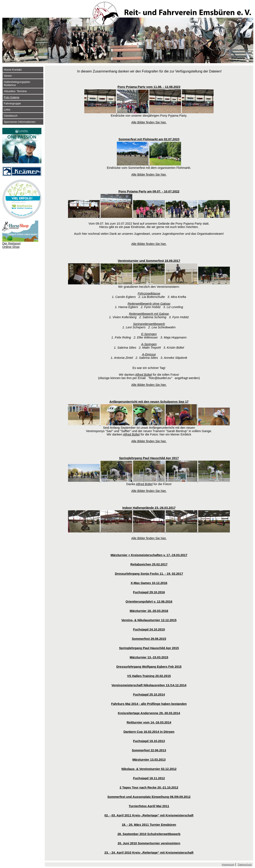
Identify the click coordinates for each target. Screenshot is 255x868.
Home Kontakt (13, 70)
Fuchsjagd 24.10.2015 (149, 629)
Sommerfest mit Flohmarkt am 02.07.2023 (149, 139)
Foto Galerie (12, 97)
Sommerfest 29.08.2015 (149, 639)
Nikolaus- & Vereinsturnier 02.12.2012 (149, 769)
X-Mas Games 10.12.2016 (149, 583)
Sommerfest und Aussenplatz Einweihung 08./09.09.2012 (149, 797)
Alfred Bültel (144, 375)
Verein (8, 76)
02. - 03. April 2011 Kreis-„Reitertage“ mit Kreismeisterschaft (149, 815)
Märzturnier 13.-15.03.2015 (149, 657)
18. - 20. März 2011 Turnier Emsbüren (149, 825)
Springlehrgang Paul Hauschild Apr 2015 (149, 648)
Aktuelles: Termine (15, 91)
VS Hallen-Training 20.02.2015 (149, 676)
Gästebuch (11, 116)
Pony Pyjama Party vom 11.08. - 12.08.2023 (149, 87)
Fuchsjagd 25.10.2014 (149, 695)
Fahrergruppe (12, 103)
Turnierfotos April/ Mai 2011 (149, 806)
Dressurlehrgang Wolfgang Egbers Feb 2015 (149, 667)
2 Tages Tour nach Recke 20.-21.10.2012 (149, 787)
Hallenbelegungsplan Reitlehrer (17, 83)
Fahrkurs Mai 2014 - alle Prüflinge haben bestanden (149, 704)
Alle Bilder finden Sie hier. (149, 122)
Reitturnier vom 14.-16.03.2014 (149, 722)
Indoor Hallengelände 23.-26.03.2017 (149, 508)
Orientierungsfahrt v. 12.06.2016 (149, 602)
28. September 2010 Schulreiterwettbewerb (149, 834)
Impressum (228, 865)
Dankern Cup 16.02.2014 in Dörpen (149, 732)
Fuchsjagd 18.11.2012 (149, 778)
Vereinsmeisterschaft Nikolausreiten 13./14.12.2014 (149, 685)
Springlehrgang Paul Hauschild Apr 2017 (149, 458)
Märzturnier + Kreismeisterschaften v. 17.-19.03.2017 (149, 555)
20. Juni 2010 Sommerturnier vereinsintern (149, 843)
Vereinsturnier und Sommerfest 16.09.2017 (149, 261)
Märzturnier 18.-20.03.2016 (149, 611)
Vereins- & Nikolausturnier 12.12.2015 (149, 620)
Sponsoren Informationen (20, 122)
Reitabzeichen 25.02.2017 (149, 564)
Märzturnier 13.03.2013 (149, 760)
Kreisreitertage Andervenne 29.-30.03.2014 (149, 713)
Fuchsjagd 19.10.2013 (149, 741)
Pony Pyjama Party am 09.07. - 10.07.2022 (149, 191)
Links (7, 110)
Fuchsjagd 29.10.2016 (149, 592)
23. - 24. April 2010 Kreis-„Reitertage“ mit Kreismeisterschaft (149, 853)
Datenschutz (245, 865)
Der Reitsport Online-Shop (11, 245)
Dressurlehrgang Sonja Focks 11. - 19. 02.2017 (149, 574)
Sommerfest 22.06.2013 (149, 750)
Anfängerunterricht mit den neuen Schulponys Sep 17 (149, 402)
